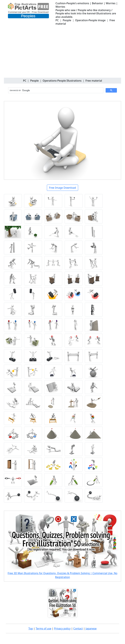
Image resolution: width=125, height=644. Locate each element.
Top (31, 628)
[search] (55, 90)
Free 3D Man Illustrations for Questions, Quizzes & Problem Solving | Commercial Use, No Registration (62, 575)
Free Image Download (62, 188)
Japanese (91, 628)
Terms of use (43, 628)
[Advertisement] (62, 53)
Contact (78, 628)
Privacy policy (62, 628)
